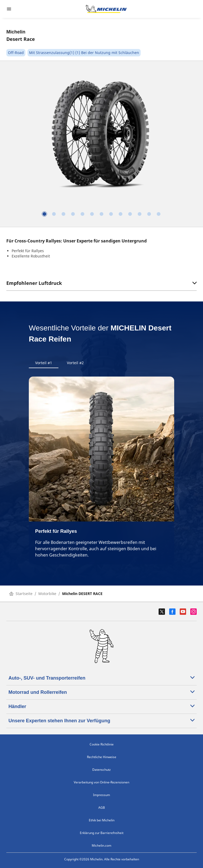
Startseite (21, 594)
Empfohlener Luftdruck (101, 283)
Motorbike (47, 594)
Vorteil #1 (44, 363)
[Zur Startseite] (106, 9)
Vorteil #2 (75, 363)
